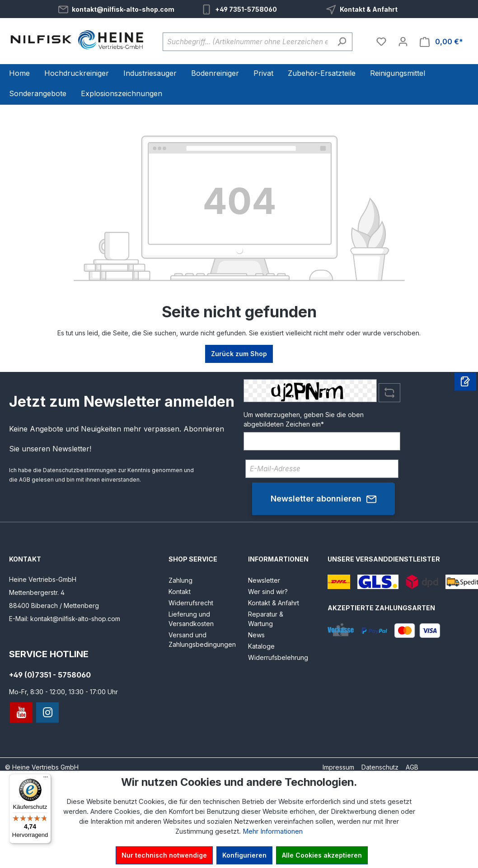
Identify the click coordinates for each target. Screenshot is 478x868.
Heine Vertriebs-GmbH (43, 579)
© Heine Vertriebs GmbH (42, 767)
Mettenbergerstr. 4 (37, 592)
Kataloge (261, 646)
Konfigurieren (244, 855)
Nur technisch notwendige (164, 855)
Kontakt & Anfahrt (369, 9)
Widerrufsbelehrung (278, 657)
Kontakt (180, 592)
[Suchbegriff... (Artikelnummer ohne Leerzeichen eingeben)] (247, 42)
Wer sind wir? (268, 592)
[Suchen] (342, 42)
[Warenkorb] (441, 42)
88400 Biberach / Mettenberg (54, 606)
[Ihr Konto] (403, 42)
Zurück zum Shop (239, 354)
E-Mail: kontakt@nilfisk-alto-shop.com (65, 619)
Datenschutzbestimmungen (80, 470)
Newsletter (264, 580)
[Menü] (46, 779)
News (256, 635)
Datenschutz (380, 767)
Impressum (338, 767)
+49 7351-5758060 (246, 9)
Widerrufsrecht (191, 603)
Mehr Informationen (273, 831)
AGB (25, 480)
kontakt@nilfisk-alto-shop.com (123, 9)
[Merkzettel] (381, 42)
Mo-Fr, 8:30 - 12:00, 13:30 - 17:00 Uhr (63, 692)
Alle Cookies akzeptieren (322, 855)
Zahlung (180, 580)
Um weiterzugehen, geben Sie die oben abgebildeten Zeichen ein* (304, 419)
